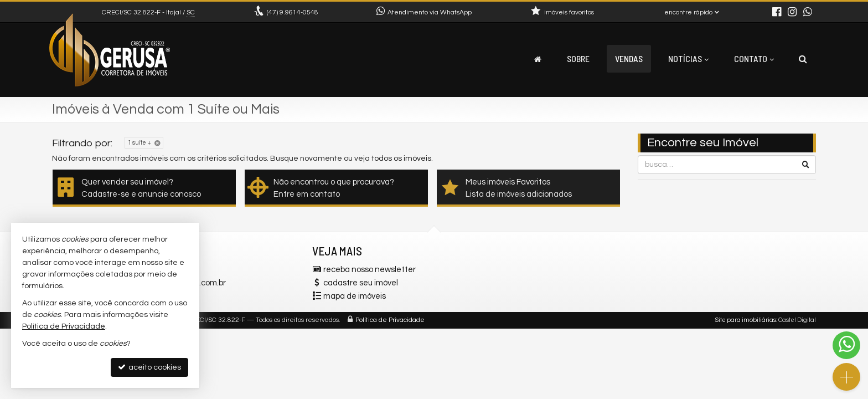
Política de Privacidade (390, 320)
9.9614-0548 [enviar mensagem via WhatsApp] (293, 12)
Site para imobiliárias (746, 320)
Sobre (578, 58)
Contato (754, 58)
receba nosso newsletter (370, 270)
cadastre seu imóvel (361, 283)
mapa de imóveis (355, 296)
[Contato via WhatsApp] (846, 345)
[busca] (803, 59)
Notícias (688, 58)
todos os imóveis (401, 158)
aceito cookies (149, 367)
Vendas (629, 58)
